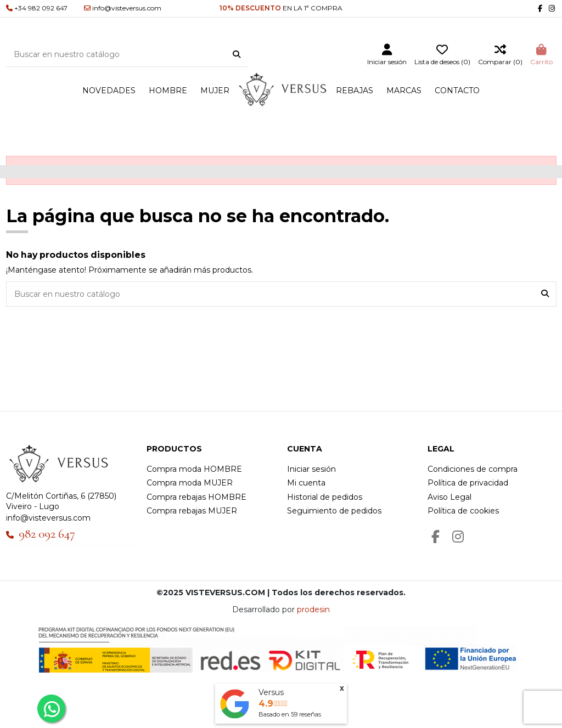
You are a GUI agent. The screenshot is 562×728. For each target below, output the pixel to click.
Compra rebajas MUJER (192, 511)
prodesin (313, 610)
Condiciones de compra (473, 469)
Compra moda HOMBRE (194, 469)
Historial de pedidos (325, 497)
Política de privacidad (468, 483)
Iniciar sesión (311, 469)
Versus (271, 692)
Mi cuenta (306, 483)
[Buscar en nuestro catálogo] (237, 55)
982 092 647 (47, 534)
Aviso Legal (449, 497)
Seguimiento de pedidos (334, 511)
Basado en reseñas (290, 714)
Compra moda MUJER (190, 483)
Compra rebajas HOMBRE (196, 497)
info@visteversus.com (48, 518)
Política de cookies (463, 511)
